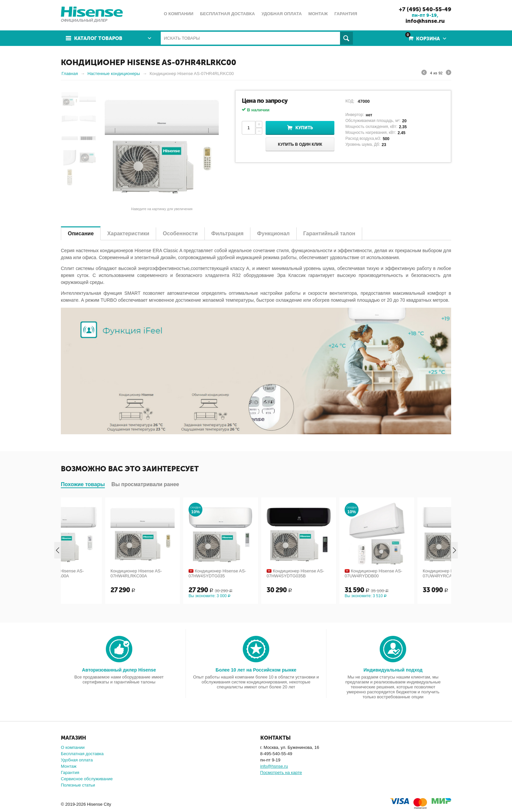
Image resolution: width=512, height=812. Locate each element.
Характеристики (128, 233)
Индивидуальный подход (393, 670)
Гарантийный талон (329, 233)
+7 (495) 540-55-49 (425, 9)
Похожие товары (83, 484)
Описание (81, 233)
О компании (73, 747)
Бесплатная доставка (82, 754)
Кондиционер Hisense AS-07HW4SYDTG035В (331, 573)
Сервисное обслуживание (87, 779)
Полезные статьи (78, 785)
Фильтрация (228, 233)
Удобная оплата (77, 760)
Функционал (273, 233)
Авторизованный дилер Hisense (119, 670)
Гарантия (70, 773)
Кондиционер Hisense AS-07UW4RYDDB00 (409, 573)
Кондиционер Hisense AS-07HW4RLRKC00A (172, 573)
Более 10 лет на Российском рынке (256, 670)
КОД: (350, 101)
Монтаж (69, 766)
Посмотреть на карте (281, 773)
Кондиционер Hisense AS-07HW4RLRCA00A (94, 573)
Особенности (180, 233)
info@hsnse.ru (425, 21)
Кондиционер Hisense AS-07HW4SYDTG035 (253, 573)
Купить (304, 128)
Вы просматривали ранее (145, 484)
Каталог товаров (98, 38)
